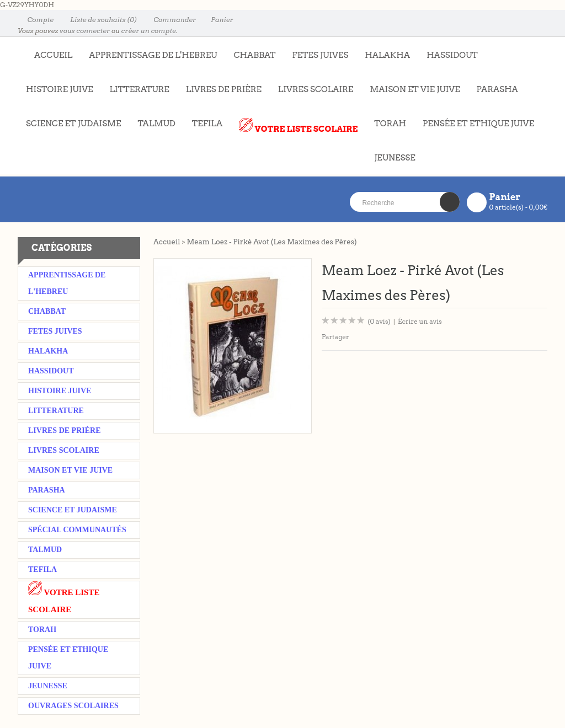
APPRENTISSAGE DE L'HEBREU (149, 50)
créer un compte (149, 31)
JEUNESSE (390, 152)
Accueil (167, 242)
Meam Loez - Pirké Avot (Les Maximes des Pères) (271, 242)
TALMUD (156, 124)
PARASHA (497, 89)
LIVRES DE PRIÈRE (220, 84)
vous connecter (85, 31)
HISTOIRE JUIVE (60, 89)
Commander (170, 20)
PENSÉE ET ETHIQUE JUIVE (474, 118)
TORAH (386, 118)
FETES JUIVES (316, 50)
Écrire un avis (420, 321)
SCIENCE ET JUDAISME (73, 124)
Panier (217, 20)
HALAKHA (387, 55)
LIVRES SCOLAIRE (311, 84)
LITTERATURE (135, 84)
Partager (335, 337)
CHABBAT (254, 55)
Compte (36, 20)
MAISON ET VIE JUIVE (411, 84)
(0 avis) (379, 321)
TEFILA (207, 124)
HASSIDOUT (452, 55)
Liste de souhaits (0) (98, 20)
